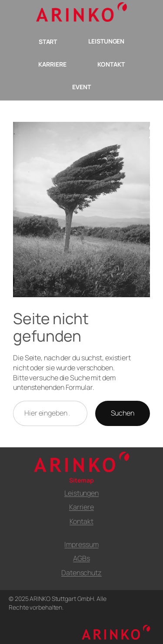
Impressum (81, 544)
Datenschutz (81, 573)
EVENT (81, 87)
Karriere (81, 507)
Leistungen (81, 493)
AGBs (81, 558)
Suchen (123, 413)
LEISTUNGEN (106, 41)
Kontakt (81, 521)
